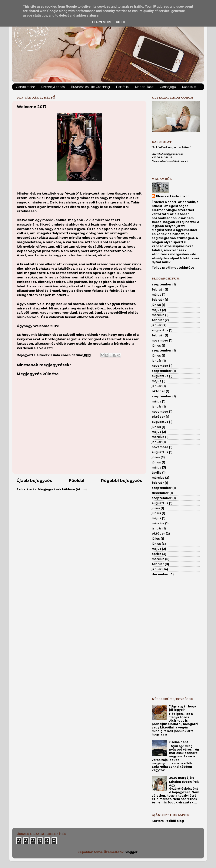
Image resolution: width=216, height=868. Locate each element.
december (160, 493)
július (156, 457)
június (156, 305)
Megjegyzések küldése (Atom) (62, 489)
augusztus (160, 330)
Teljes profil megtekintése (173, 268)
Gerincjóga (168, 87)
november (160, 340)
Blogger (131, 852)
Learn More (102, 22)
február (158, 289)
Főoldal (77, 481)
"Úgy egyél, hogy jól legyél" (183, 708)
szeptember (162, 284)
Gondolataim (26, 87)
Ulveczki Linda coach (173, 196)
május (156, 295)
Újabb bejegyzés (34, 481)
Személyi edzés (53, 87)
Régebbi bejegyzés (122, 481)
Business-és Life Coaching (90, 87)
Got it (121, 22)
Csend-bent (179, 742)
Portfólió (122, 87)
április (157, 473)
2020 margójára (182, 778)
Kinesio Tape (144, 87)
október (158, 391)
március (158, 315)
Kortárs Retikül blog (168, 821)
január (157, 325)
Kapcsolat (189, 87)
